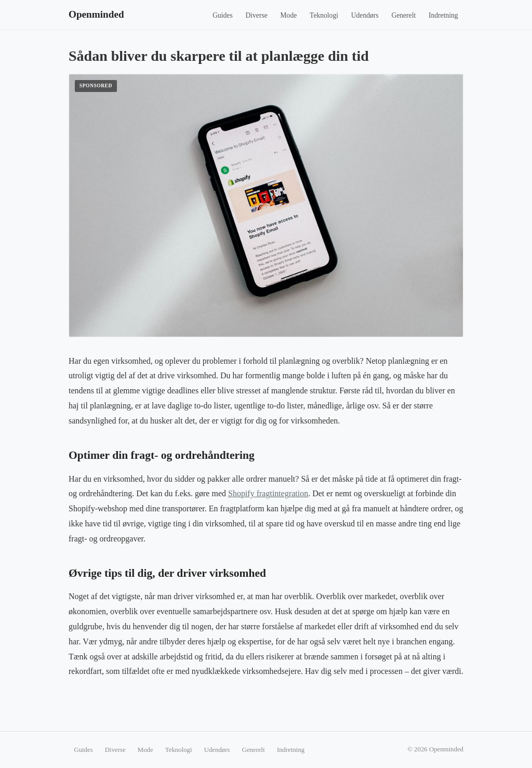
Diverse (256, 15)
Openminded (96, 14)
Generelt (403, 15)
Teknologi (324, 15)
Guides (223, 15)
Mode (289, 15)
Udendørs (365, 15)
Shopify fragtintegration (268, 493)
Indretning (443, 15)
